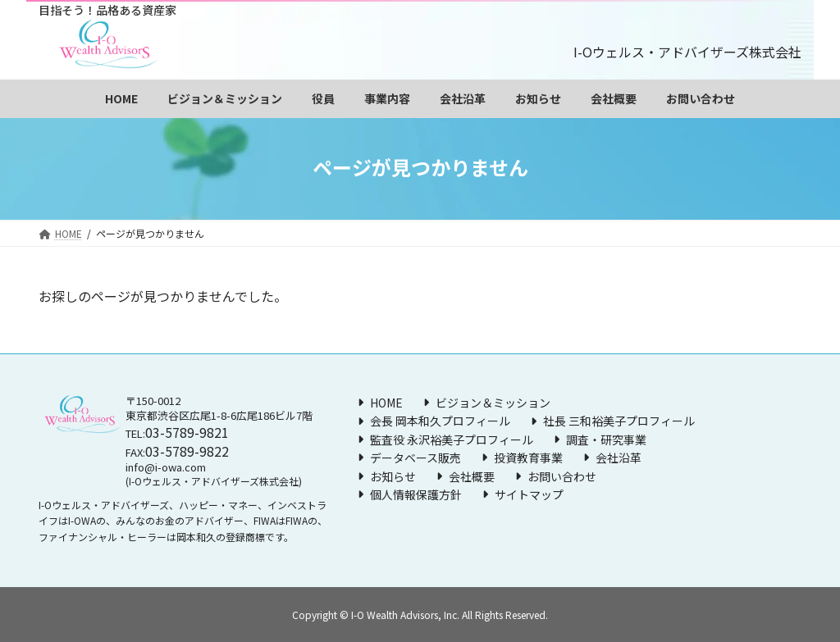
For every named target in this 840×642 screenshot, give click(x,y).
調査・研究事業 (606, 439)
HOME (386, 403)
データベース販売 (415, 458)
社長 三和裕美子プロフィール (619, 421)
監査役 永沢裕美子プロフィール (452, 439)
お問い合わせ (562, 476)
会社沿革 (619, 458)
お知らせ (393, 476)
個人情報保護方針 (416, 494)
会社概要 (472, 476)
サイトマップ (529, 494)
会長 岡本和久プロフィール (440, 421)
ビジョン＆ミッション (493, 403)
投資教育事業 (528, 458)
